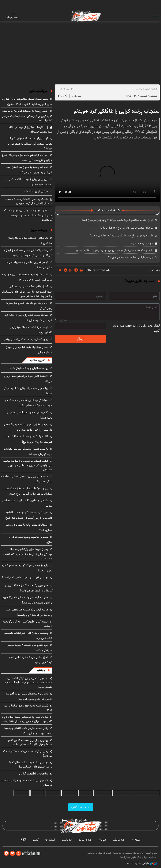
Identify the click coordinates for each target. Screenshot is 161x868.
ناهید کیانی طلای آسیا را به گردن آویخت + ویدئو (28, 624)
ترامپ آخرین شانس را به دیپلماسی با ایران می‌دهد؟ (29, 265)
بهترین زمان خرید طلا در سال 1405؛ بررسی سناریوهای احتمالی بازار (31, 765)
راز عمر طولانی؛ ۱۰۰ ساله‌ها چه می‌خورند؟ (131, 257)
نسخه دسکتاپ (81, 807)
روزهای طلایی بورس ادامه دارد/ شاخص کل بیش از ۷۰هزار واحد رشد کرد (28, 427)
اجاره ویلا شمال (102, 793)
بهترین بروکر (53, 793)
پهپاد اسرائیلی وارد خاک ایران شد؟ (29, 368)
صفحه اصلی (151, 89)
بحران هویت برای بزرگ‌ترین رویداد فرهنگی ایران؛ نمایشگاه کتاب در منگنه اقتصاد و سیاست (27, 554)
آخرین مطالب (38, 360)
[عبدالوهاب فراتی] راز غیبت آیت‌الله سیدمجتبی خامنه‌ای (30, 129)
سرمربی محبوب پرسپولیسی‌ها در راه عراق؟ (30, 539)
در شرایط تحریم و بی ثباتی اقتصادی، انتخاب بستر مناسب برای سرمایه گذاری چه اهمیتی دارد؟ (28, 683)
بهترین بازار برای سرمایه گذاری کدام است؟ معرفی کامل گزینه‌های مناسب (30, 742)
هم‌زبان (102, 840)
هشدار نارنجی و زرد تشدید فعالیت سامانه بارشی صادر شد (27, 479)
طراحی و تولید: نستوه (142, 864)
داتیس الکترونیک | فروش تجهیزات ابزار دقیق (136, 793)
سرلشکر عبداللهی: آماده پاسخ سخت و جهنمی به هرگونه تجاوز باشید (29, 403)
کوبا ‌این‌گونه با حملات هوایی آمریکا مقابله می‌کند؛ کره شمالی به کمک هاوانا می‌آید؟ (30, 143)
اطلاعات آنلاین (86, 16)
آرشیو (35, 840)
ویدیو (139, 89)
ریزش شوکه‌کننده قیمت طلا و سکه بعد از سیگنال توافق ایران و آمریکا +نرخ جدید (28, 491)
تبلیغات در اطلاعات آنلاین (34, 774)
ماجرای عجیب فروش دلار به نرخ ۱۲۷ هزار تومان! (127, 228)
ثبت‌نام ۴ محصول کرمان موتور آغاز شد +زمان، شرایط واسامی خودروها (29, 696)
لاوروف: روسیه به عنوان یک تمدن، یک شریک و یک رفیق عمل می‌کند (29, 170)
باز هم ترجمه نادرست (141, 243)
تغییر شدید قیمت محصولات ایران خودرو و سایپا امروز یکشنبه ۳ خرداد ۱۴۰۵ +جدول (27, 101)
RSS (23, 840)
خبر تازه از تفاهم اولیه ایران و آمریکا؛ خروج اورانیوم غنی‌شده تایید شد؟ (27, 158)
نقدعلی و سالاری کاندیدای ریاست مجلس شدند (27, 503)
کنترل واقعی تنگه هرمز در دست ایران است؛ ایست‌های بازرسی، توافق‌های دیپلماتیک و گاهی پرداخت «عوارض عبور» (27, 291)
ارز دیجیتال (37, 793)
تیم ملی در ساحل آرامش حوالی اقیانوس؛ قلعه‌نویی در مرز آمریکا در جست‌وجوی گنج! (28, 515)
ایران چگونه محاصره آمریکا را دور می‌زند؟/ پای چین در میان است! (117, 220)
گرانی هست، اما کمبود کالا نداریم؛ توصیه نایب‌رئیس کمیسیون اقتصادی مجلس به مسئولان (28, 465)
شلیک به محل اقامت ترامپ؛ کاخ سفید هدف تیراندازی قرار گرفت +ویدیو (29, 201)
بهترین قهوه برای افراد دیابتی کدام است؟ (25, 578)
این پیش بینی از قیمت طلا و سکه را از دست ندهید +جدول (30, 182)
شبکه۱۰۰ (136, 840)
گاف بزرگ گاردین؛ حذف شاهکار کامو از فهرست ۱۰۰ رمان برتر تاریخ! (29, 439)
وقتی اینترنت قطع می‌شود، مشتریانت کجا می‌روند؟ (27, 753)
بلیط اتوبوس (22, 793)
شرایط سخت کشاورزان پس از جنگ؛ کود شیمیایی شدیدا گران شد (28, 318)
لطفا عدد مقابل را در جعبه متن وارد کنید (136, 328)
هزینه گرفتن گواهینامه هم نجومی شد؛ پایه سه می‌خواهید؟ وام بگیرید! (29, 612)
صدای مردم (85, 840)
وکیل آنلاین (85, 793)
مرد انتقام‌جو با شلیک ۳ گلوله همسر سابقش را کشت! (30, 648)
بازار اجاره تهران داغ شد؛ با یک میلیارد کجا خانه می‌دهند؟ (121, 236)
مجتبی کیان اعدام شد (36, 191)
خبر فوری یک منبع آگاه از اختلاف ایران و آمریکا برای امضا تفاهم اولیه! (29, 588)
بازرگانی (41, 670)
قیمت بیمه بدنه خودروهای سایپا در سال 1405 (28, 708)
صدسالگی (119, 840)
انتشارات (50, 840)
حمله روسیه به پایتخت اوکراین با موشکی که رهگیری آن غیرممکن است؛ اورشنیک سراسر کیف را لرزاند (27, 116)
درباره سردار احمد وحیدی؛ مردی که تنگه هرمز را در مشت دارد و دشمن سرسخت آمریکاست (28, 215)
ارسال (80, 339)
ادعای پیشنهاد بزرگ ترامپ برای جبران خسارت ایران (29, 350)
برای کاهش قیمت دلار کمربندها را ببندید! (25, 339)
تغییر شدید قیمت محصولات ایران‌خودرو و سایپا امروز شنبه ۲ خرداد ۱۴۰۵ (27, 277)
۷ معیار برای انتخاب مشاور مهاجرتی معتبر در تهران (27, 783)
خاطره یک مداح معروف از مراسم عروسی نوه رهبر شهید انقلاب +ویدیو (114, 250)
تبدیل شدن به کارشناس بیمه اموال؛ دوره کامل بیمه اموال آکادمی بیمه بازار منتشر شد (27, 719)
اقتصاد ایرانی (69, 793)
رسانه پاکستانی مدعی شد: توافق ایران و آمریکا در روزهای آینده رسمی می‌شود (28, 253)
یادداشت (67, 840)
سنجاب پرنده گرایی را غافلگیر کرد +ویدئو (117, 111)
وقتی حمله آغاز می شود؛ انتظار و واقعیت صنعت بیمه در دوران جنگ (28, 731)
